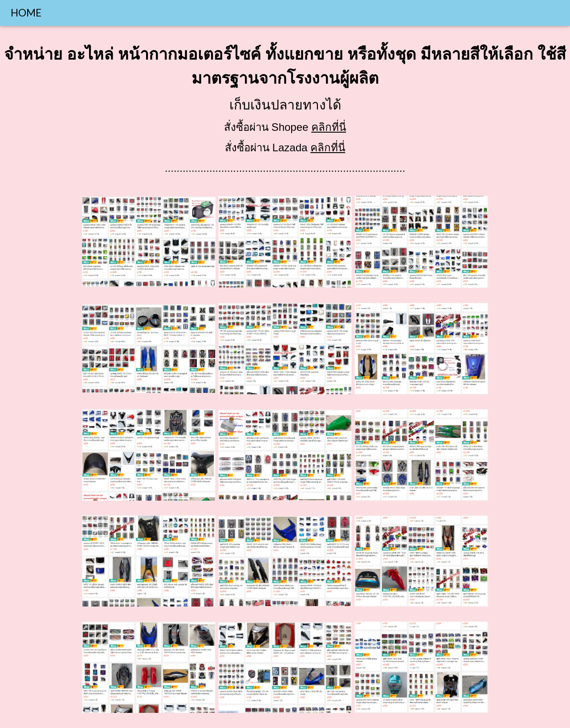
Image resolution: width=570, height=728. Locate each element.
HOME (26, 13)
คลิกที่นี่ (329, 127)
